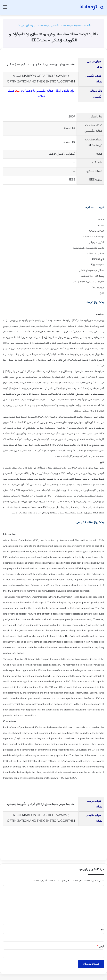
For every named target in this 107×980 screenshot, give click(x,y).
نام (102, 930)
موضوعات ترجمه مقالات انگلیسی (66, 26)
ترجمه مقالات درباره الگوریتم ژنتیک (33, 26)
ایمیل (101, 947)
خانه (87, 26)
